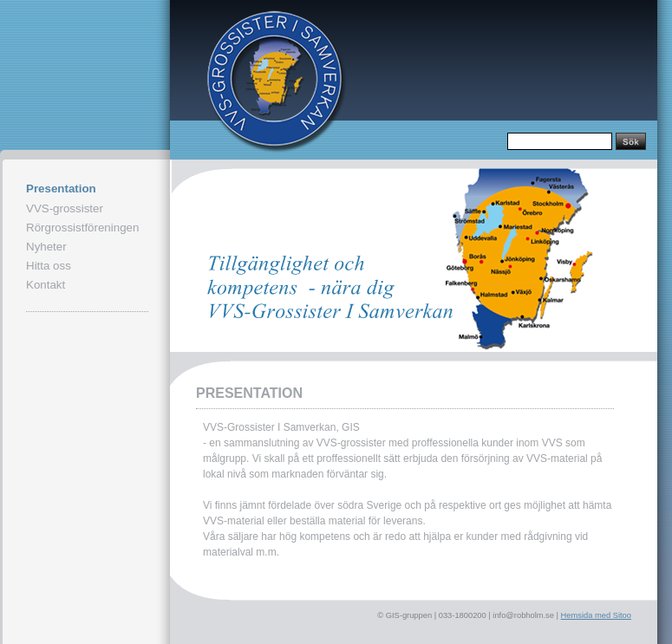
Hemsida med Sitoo (596, 615)
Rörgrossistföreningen (82, 228)
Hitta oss (49, 266)
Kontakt (46, 285)
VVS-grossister (65, 208)
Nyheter (46, 247)
